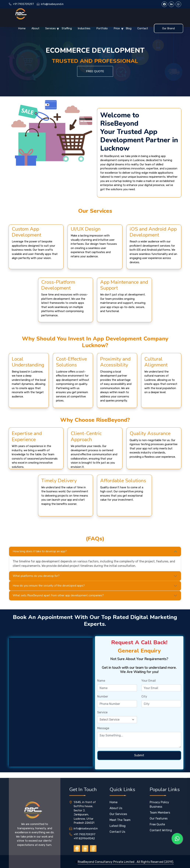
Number (103, 696)
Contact (143, 28)
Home (22, 28)
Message (103, 728)
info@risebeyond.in (52, 4)
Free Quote (95, 71)
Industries (84, 28)
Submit (139, 755)
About (35, 28)
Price (117, 28)
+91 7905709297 (23, 4)
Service (102, 712)
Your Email (149, 681)
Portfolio (102, 28)
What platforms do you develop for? (36, 576)
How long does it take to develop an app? (40, 551)
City (144, 696)
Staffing (67, 28)
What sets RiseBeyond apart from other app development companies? (58, 595)
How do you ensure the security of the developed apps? (49, 586)
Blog (129, 28)
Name (101, 681)
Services (51, 28)
